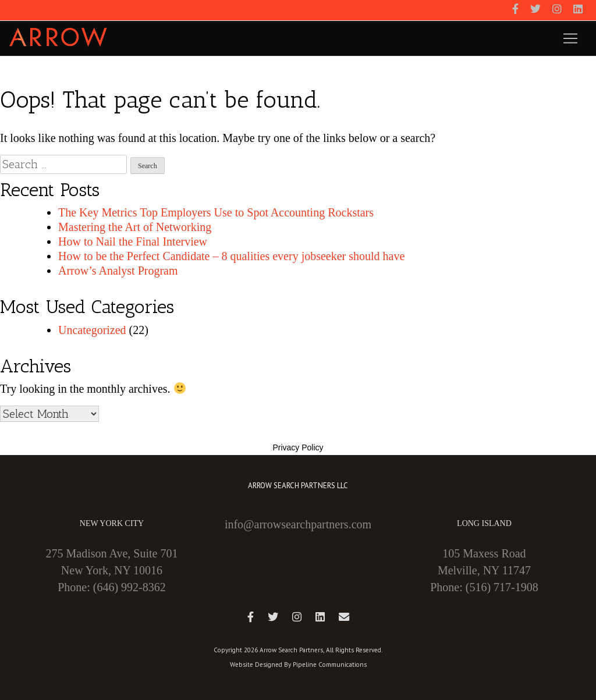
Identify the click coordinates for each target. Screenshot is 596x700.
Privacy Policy (298, 447)
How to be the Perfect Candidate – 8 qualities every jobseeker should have (231, 256)
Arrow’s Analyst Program (118, 271)
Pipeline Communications (330, 665)
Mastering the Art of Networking (135, 227)
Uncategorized (92, 330)
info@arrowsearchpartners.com (298, 524)
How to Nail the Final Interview (133, 241)
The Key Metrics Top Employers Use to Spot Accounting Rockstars (216, 212)
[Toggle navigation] (570, 38)
